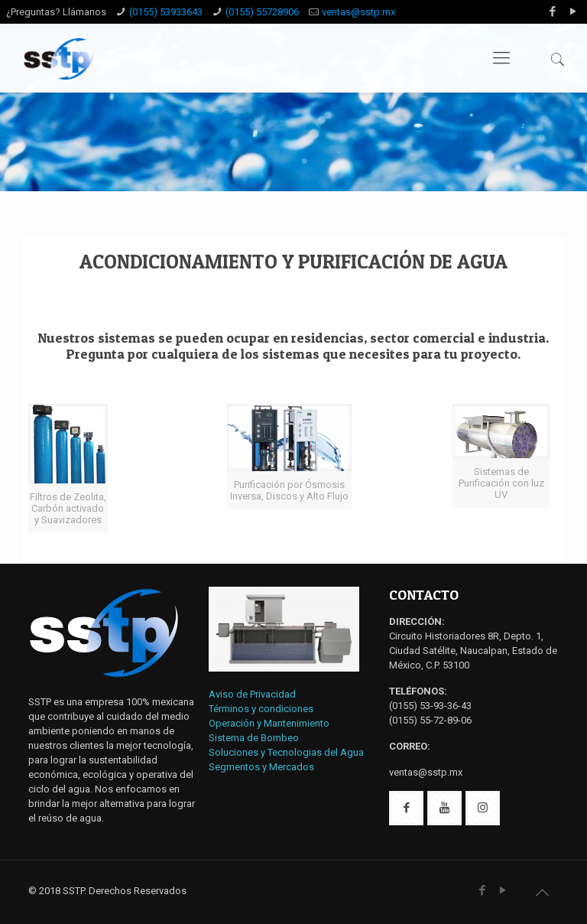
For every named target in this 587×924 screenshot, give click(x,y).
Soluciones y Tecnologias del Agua (286, 752)
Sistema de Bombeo (254, 738)
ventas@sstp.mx (358, 12)
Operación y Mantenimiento (269, 723)
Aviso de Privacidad (252, 694)
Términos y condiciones (261, 709)
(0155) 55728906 (262, 12)
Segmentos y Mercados (261, 767)
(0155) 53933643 (166, 12)
